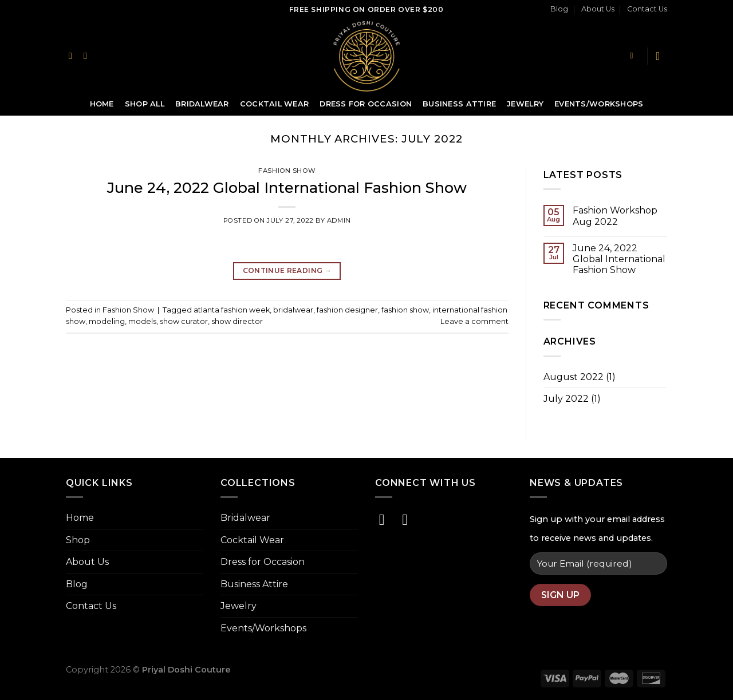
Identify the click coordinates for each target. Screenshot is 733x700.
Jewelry (525, 104)
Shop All (145, 104)
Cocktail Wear (274, 104)
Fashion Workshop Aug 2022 (615, 216)
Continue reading (287, 270)
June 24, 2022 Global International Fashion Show (287, 187)
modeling (107, 321)
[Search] (634, 56)
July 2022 (566, 399)
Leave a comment (474, 321)
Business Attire (459, 104)
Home (102, 104)
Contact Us (647, 9)
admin (339, 220)
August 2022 (574, 377)
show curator (184, 321)
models (142, 321)
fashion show (405, 310)
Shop (78, 540)
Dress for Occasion (366, 104)
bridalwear (293, 310)
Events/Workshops (599, 104)
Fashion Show (287, 171)
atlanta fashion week (232, 310)
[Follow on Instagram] (88, 56)
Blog (559, 9)
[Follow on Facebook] (73, 56)
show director (237, 321)
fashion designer (347, 310)
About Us (598, 9)
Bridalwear (202, 104)
